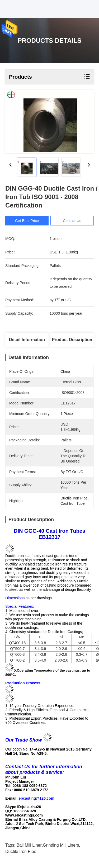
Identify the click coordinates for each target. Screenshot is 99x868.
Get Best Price (27, 221)
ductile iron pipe (21, 852)
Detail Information (27, 340)
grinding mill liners (61, 845)
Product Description (72, 340)
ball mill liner (29, 845)
